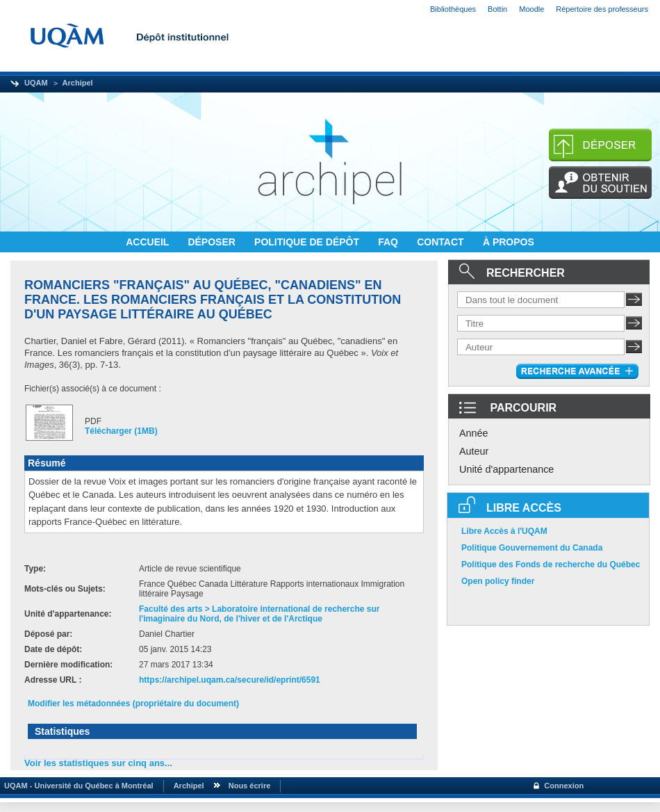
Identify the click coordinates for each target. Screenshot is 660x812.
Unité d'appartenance (506, 469)
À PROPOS (509, 242)
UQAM (36, 83)
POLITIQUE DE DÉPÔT (308, 242)
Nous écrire (250, 786)
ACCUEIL (149, 242)
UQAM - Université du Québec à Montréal (77, 786)
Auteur (474, 451)
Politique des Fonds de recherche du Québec (551, 565)
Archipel (78, 83)
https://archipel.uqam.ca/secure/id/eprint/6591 (230, 680)
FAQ (389, 242)
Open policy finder (498, 581)
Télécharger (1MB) (121, 431)
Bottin (497, 9)
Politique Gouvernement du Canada (532, 548)
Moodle (531, 9)
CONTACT (442, 242)
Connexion (564, 786)
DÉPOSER (213, 242)
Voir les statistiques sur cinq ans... (98, 763)
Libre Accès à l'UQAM (504, 531)
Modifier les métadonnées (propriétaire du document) (133, 704)
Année (474, 433)
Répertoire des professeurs (602, 9)
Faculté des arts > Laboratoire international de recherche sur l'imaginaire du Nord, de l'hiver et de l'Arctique (259, 614)
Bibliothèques (453, 9)
